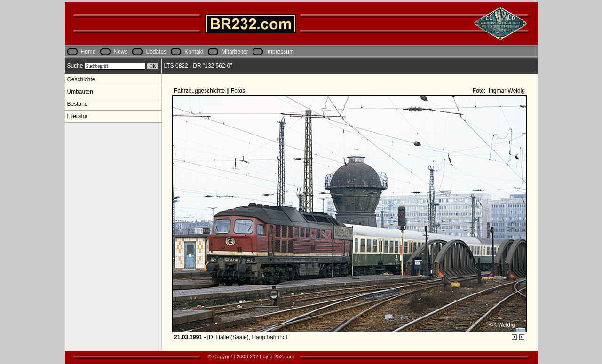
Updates (156, 52)
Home (88, 52)
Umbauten (80, 92)
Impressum (280, 52)
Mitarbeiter (235, 52)
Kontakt (194, 52)
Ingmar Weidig (506, 91)
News (121, 52)
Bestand (78, 104)
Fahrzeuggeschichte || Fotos (210, 91)
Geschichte (81, 79)
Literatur (78, 116)
